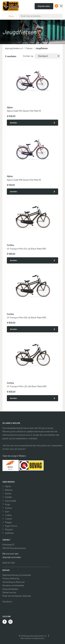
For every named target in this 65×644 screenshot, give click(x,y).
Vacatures (7, 602)
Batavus (9, 490)
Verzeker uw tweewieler (13, 585)
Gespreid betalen (10, 589)
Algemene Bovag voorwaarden (17, 575)
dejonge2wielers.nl (14, 48)
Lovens (8, 519)
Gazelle (8, 497)
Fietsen (29, 48)
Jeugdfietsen (42, 48)
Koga (8, 504)
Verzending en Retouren (14, 582)
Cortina (8, 508)
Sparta (8, 493)
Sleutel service (9, 592)
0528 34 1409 (9, 563)
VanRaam (9, 533)
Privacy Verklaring (11, 578)
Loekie (8, 515)
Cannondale (11, 501)
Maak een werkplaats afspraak (17, 596)
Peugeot (9, 529)
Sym (7, 512)
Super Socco (11, 526)
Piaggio (8, 522)
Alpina (8, 486)
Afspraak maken (44, 6)
